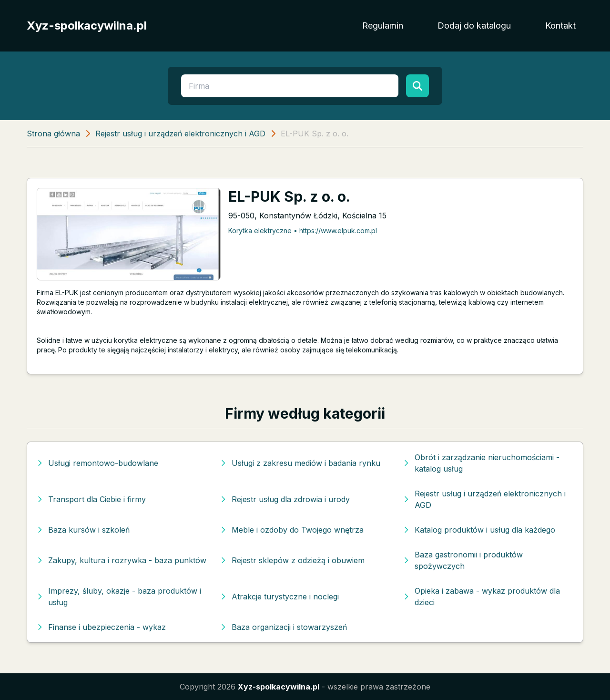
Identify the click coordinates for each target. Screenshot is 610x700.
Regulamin (383, 26)
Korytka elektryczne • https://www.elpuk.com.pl (303, 231)
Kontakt (560, 26)
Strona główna (53, 134)
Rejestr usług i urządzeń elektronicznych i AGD (180, 134)
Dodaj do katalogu (474, 26)
